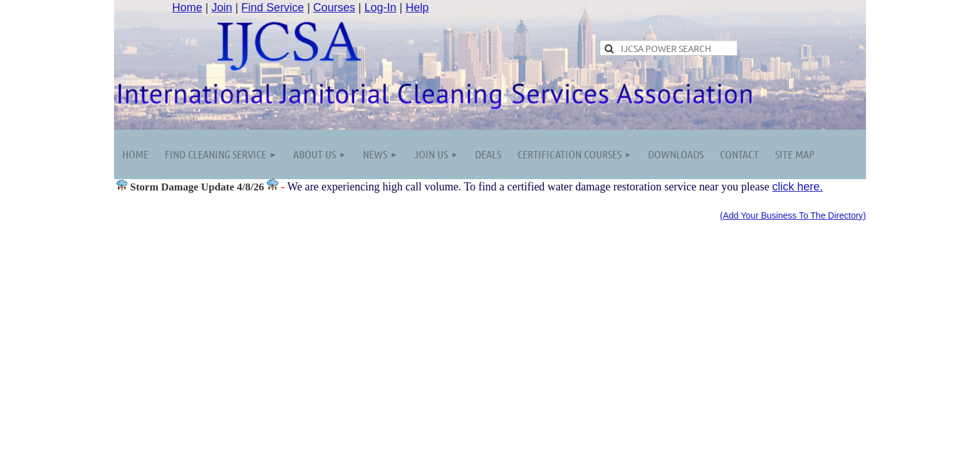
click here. (797, 187)
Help (417, 8)
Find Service (273, 8)
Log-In (381, 8)
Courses (334, 8)
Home (187, 8)
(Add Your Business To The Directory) (793, 215)
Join (222, 8)
